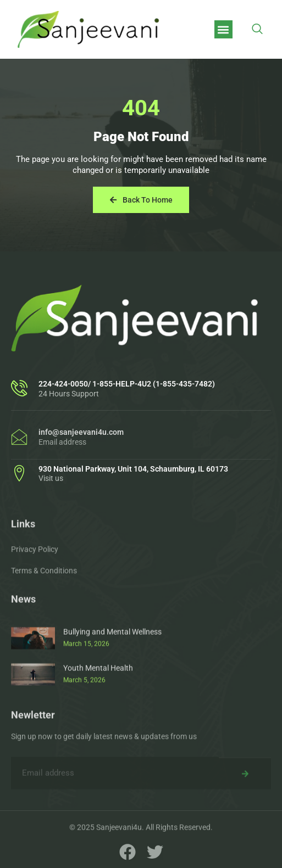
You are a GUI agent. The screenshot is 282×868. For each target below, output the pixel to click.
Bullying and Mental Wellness (112, 664)
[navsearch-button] (257, 30)
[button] (223, 29)
